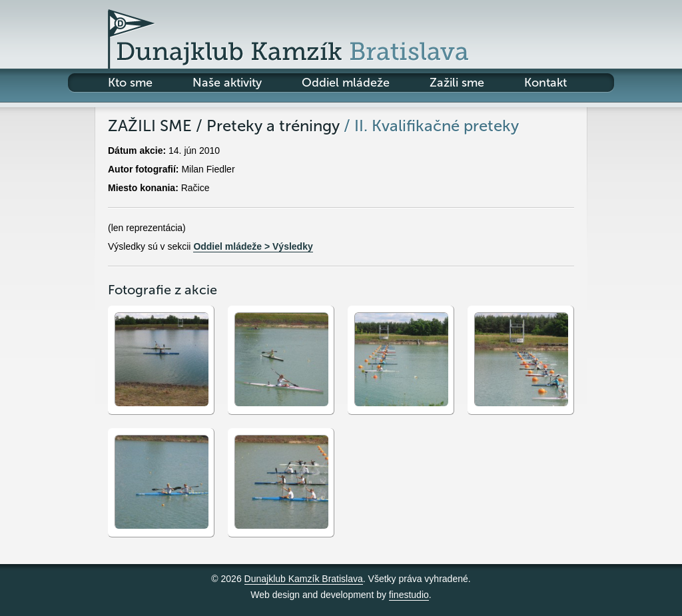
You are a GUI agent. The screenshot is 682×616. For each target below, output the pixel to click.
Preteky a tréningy (273, 126)
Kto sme (130, 83)
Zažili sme (457, 83)
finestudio (409, 595)
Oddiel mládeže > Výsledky (253, 246)
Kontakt (545, 83)
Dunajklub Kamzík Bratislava (304, 579)
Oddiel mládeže (346, 83)
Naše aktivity (227, 83)
